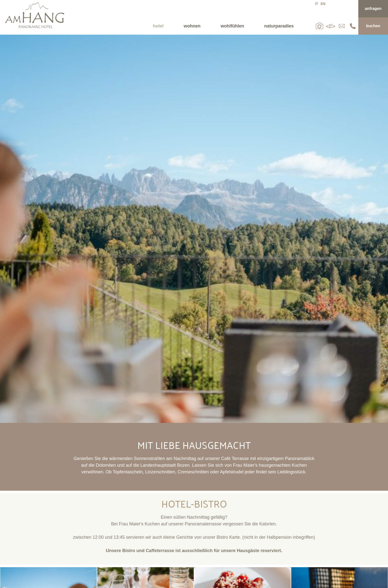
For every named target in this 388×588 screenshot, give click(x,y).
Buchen (373, 26)
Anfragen (373, 9)
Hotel (158, 26)
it (316, 4)
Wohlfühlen (232, 26)
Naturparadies (279, 26)
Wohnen (192, 26)
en (323, 4)
